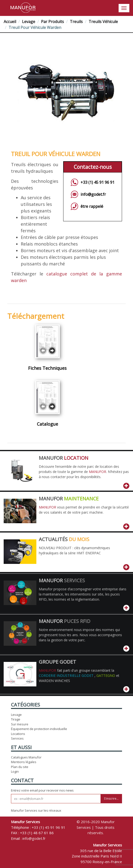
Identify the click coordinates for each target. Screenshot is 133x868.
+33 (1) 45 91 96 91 (97, 182)
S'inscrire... (111, 799)
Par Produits (52, 22)
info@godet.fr (93, 194)
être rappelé (92, 206)
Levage (29, 22)
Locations (18, 734)
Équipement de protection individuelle (39, 729)
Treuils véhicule (103, 22)
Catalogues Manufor (26, 757)
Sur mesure (20, 724)
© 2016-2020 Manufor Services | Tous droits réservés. (96, 827)
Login (15, 771)
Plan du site (20, 767)
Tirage (16, 719)
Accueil (10, 22)
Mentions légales (24, 762)
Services (17, 738)
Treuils (76, 22)
